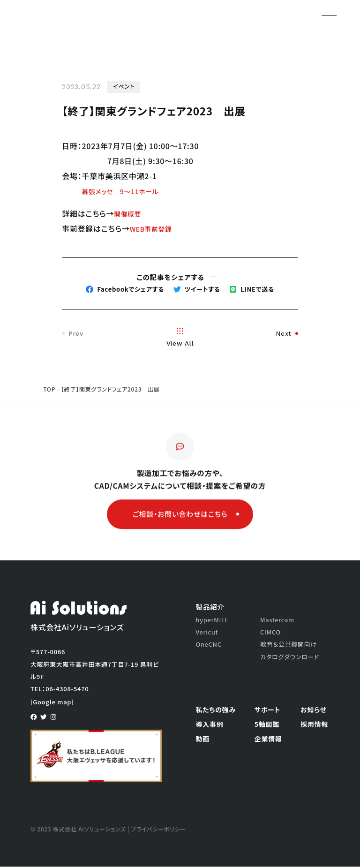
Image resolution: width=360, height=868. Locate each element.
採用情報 (314, 725)
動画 (203, 740)
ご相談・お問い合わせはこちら (186, 522)
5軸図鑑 (267, 725)
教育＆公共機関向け (289, 646)
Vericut (207, 633)
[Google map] (52, 703)
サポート (267, 711)
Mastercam (277, 621)
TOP (49, 390)
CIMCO (270, 633)
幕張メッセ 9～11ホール (126, 191)
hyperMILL (212, 621)
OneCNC (209, 646)
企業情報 (268, 740)
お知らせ (314, 711)
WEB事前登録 (154, 228)
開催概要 (130, 213)
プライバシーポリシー (158, 831)
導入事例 (210, 725)
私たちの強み (216, 711)
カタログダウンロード (290, 658)
